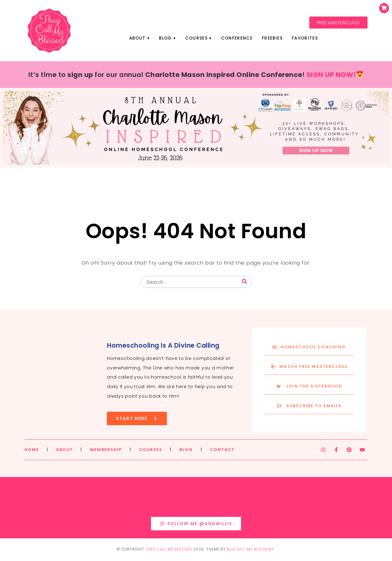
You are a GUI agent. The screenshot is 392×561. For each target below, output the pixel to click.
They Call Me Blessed (169, 549)
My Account (260, 549)
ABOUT (64, 450)
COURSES (151, 450)
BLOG (186, 450)
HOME (32, 450)
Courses (196, 38)
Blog (165, 38)
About (138, 38)
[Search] (245, 282)
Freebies (272, 38)
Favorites (305, 38)
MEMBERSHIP (106, 450)
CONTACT (222, 450)
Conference (237, 38)
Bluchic (236, 549)
